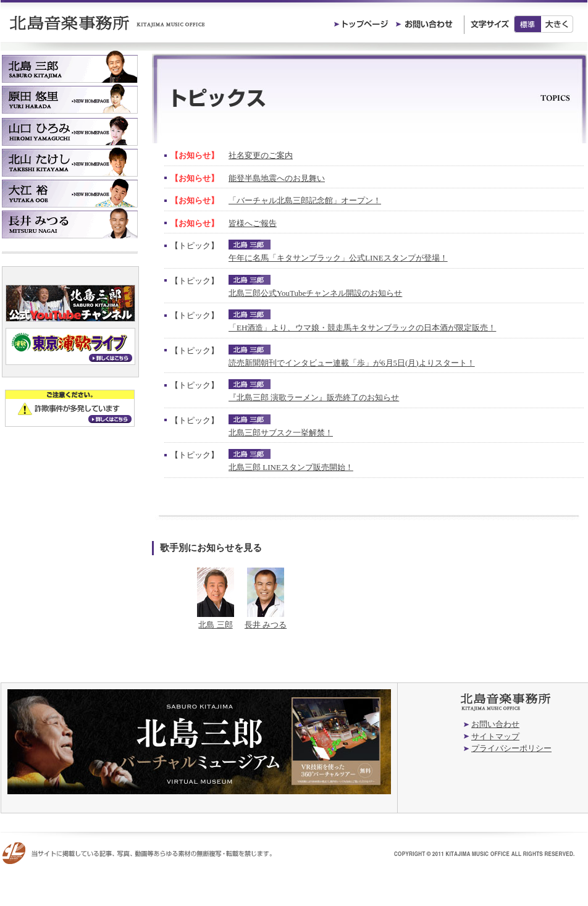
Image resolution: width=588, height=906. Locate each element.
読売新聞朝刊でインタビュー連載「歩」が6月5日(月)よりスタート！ (352, 363)
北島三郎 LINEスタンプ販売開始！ (291, 467)
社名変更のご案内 (261, 155)
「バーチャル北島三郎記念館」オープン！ (305, 200)
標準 (527, 24)
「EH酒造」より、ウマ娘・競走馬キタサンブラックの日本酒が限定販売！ (362, 328)
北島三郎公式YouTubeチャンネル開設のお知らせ (315, 293)
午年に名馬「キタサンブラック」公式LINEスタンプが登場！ (338, 258)
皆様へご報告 (253, 223)
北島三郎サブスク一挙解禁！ (281, 433)
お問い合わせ (495, 724)
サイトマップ (495, 736)
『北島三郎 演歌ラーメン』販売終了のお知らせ (314, 397)
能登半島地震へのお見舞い (277, 178)
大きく (557, 24)
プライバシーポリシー (511, 748)
